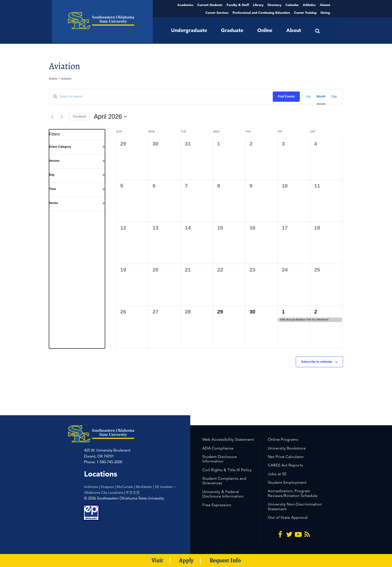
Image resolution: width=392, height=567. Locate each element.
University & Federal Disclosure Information (223, 494)
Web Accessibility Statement (228, 439)
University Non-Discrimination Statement (295, 506)
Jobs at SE (277, 474)
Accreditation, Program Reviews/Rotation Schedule (293, 493)
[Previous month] (52, 117)
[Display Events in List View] (308, 97)
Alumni (325, 5)
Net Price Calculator (286, 457)
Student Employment (287, 482)
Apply (186, 560)
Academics (185, 5)
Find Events (286, 96)
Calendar (292, 5)
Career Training (305, 12)
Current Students (210, 5)
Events (53, 78)
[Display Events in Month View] (321, 97)
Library (258, 5)
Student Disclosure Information (219, 459)
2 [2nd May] (316, 312)
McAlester (144, 487)
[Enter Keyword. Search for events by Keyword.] (161, 97)
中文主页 (133, 492)
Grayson (107, 487)
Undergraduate (189, 30)
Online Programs (283, 439)
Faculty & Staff (238, 5)
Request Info (225, 560)
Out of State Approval (288, 517)
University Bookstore (287, 448)
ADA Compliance (218, 448)
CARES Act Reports (285, 465)
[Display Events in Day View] (334, 97)
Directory (274, 5)
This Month (79, 116)
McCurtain (125, 487)
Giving (325, 12)
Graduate (232, 30)
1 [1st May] (283, 312)
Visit (157, 560)
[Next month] (62, 117)
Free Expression (217, 505)
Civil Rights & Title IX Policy (227, 470)
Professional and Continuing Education (261, 12)
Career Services (217, 12)
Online (265, 30)
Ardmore (91, 487)
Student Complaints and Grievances (224, 481)
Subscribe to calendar (317, 362)
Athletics (309, 5)
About (294, 30)
